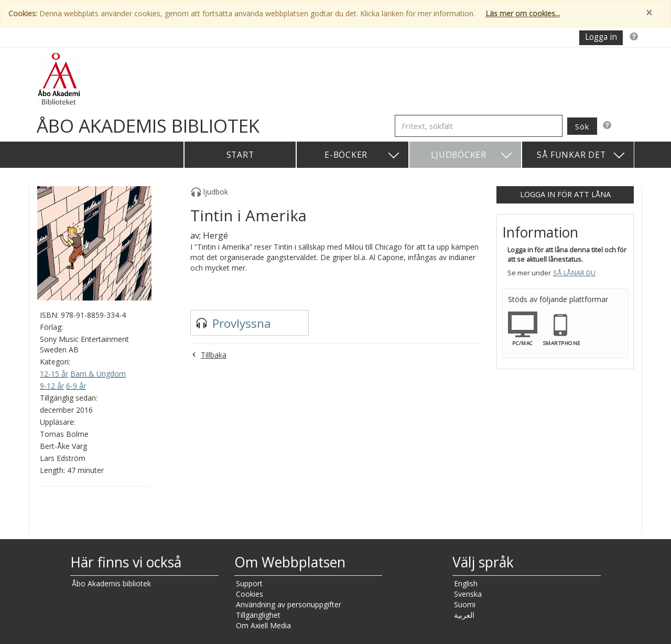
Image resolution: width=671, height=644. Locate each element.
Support (249, 583)
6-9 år (76, 386)
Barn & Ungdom (98, 374)
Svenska (468, 594)
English (466, 583)
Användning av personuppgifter (289, 604)
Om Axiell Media (263, 625)
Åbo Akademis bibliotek (111, 583)
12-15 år (54, 374)
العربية (464, 615)
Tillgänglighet (258, 615)
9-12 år (52, 386)
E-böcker (362, 155)
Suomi (465, 604)
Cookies (250, 594)
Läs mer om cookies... (523, 13)
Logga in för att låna (565, 194)
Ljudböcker (472, 155)
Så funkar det (581, 155)
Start (240, 155)
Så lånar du (574, 273)
